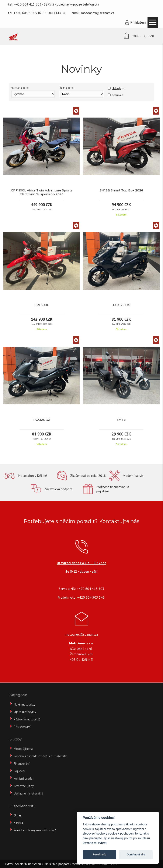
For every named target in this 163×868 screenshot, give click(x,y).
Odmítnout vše (136, 854)
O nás (18, 815)
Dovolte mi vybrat (95, 843)
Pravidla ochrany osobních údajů (35, 830)
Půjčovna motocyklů (27, 719)
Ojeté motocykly (25, 712)
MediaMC (78, 864)
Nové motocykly (25, 704)
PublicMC (50, 864)
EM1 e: (121, 420)
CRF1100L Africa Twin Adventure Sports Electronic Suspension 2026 (42, 192)
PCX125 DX (121, 305)
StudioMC (21, 864)
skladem (118, 88)
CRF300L (42, 305)
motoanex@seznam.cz (98, 13)
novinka (117, 95)
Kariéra (18, 823)
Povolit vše (100, 854)
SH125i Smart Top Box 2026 (121, 190)
